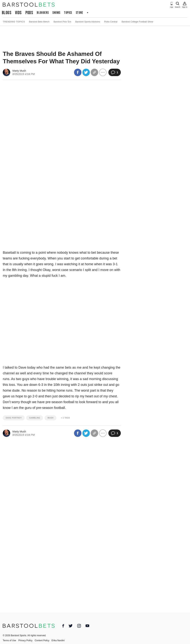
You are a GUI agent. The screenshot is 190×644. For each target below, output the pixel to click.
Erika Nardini (58, 640)
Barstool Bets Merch (39, 22)
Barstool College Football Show (137, 22)
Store (79, 13)
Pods (29, 13)
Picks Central (111, 22)
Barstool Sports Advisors (88, 22)
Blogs (7, 13)
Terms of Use (9, 640)
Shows (56, 13)
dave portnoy (14, 418)
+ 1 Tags (65, 418)
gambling (35, 418)
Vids (18, 13)
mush (50, 418)
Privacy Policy (25, 640)
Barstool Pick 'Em (62, 22)
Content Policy (42, 640)
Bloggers (43, 13)
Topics (68, 13)
